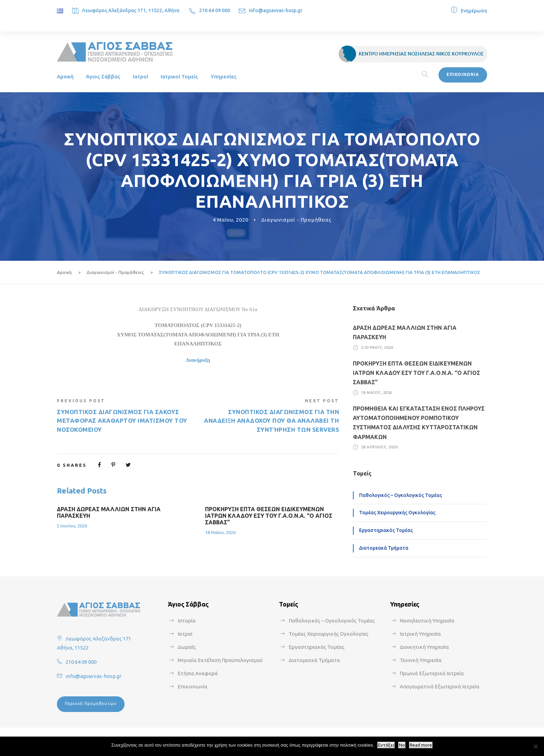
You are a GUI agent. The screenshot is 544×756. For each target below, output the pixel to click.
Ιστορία (187, 621)
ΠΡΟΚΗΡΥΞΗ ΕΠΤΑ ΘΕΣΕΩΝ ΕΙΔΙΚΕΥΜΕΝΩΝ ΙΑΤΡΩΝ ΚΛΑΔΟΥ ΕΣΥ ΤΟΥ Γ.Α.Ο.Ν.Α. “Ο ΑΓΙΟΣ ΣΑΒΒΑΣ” (269, 516)
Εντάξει (386, 745)
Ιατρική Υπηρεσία (420, 634)
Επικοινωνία (193, 686)
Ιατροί (141, 76)
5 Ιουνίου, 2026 (72, 526)
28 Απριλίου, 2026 (380, 447)
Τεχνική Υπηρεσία (421, 660)
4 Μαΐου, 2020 (231, 220)
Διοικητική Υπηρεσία (424, 647)
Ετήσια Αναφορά (198, 673)
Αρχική (65, 76)
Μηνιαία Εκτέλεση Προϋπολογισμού (220, 660)
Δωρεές (187, 647)
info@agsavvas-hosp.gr (276, 10)
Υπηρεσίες (224, 76)
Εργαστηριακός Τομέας (386, 530)
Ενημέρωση (474, 11)
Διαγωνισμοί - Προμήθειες (296, 220)
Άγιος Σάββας (103, 76)
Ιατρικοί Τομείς (179, 76)
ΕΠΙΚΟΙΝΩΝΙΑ (463, 74)
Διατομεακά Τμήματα (384, 548)
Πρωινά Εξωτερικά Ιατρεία (432, 673)
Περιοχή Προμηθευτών (91, 703)
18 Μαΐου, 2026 (220, 532)
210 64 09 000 (215, 10)
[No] (535, 746)
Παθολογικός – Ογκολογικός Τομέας (401, 495)
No (402, 745)
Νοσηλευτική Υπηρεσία (427, 621)
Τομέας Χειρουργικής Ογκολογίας (397, 513)
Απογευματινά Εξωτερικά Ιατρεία (440, 686)
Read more (421, 745)
